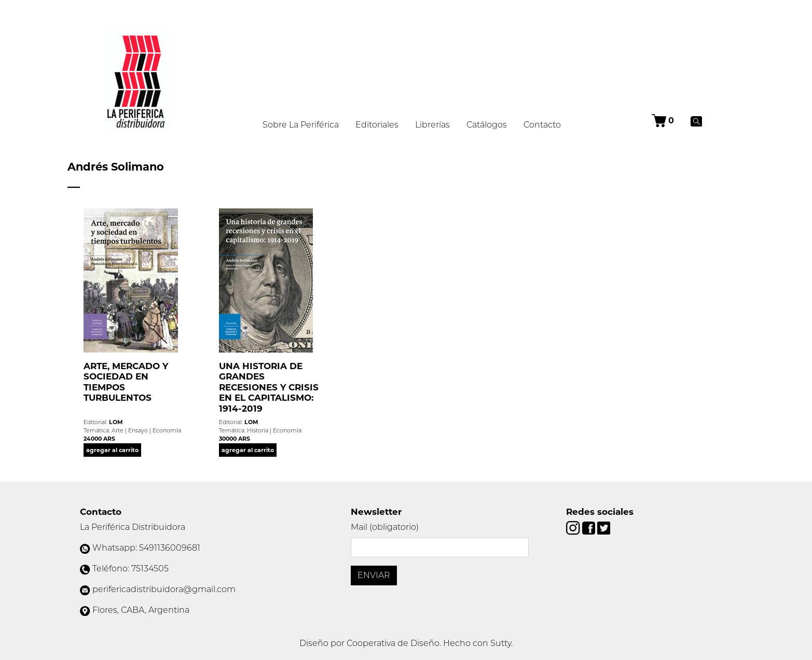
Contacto (542, 125)
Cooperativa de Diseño (393, 643)
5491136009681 (170, 548)
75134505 (150, 568)
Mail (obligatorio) (385, 527)
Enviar (374, 575)
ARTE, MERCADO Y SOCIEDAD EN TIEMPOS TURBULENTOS (126, 382)
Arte (118, 430)
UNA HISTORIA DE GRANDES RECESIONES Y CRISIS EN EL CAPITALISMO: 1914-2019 (269, 387)
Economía (167, 430)
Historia (258, 430)
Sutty (501, 643)
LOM (116, 422)
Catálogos (487, 125)
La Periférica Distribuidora (133, 527)
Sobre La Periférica (301, 125)
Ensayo (138, 430)
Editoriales (377, 125)
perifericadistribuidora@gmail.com (164, 589)
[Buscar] (697, 121)
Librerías (432, 125)
